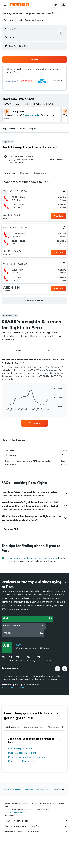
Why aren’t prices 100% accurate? (36, 832)
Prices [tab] (18, 351)
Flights (18, 789)
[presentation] (53, 13)
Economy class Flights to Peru (22, 761)
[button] (5, 5)
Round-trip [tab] (10, 173)
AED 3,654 (9, 13)
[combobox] (9, 20)
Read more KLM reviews (13, 687)
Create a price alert (32, 115)
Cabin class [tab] (12, 727)
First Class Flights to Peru (20, 749)
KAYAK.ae (8, 789)
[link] (34, 423)
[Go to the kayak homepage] (20, 5)
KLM (19, 645)
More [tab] (51, 351)
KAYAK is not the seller (36, 821)
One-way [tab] (25, 173)
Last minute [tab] (40, 173)
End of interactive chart (5, 409)
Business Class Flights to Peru (22, 753)
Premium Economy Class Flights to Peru (27, 757)
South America (43, 789)
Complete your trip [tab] (33, 727)
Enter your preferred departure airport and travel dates (32, 558)
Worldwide (29, 789)
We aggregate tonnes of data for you (36, 826)
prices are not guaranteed (15, 812)
